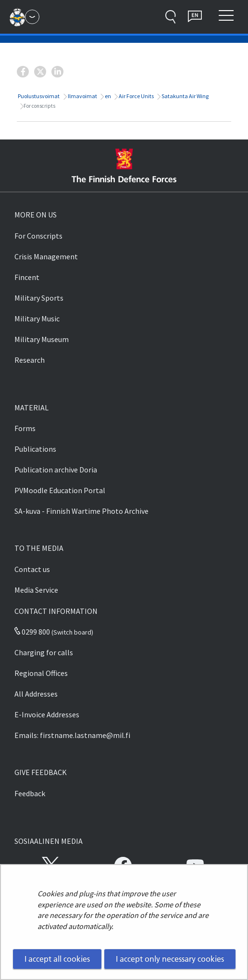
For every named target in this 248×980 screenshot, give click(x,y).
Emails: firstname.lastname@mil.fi (72, 735)
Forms (25, 428)
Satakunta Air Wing (185, 96)
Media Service (36, 590)
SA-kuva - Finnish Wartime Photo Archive (81, 511)
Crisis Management (46, 256)
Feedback (30, 793)
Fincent (27, 277)
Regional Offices (41, 673)
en (107, 96)
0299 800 (32, 632)
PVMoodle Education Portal (60, 490)
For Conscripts (38, 236)
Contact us (32, 569)
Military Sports (39, 298)
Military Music (37, 318)
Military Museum (42, 339)
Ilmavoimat (82, 96)
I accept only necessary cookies (170, 959)
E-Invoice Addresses (47, 714)
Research (30, 360)
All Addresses (36, 694)
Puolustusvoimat (38, 96)
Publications (35, 449)
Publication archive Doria (56, 470)
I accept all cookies (57, 959)
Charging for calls (44, 652)
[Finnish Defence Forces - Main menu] (32, 17)
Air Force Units (136, 96)
